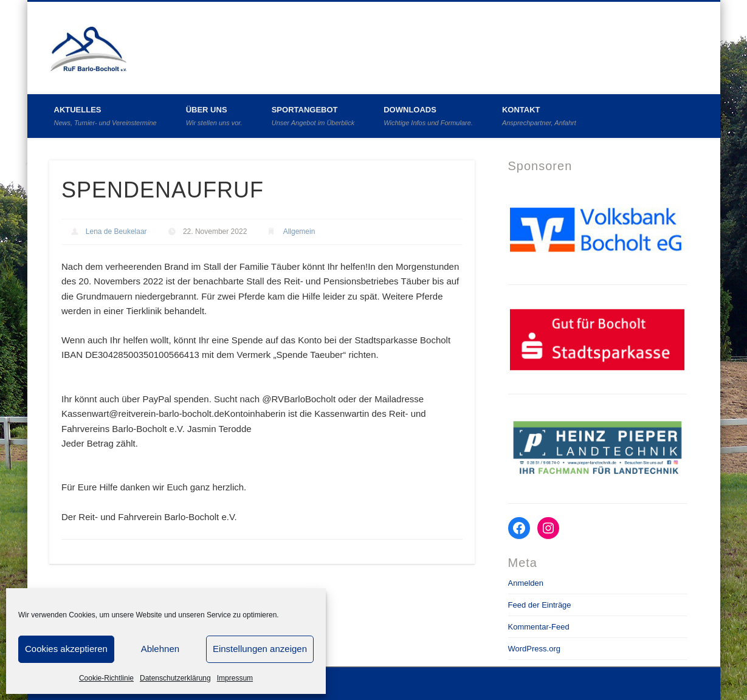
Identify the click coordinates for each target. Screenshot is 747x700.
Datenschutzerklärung (175, 678)
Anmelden (526, 583)
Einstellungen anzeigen (260, 649)
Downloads (428, 116)
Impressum (235, 678)
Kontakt (539, 116)
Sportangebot (313, 116)
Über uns (214, 116)
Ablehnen (160, 649)
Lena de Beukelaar (116, 232)
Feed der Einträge (540, 605)
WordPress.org (534, 649)
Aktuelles (105, 116)
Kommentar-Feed (539, 627)
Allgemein (299, 232)
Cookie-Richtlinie (106, 678)
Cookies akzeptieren (66, 649)
